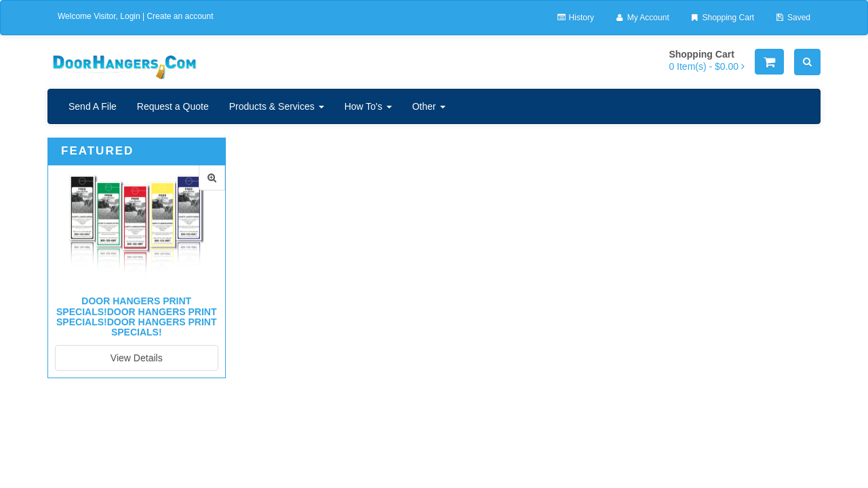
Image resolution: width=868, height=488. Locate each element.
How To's (368, 106)
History (575, 18)
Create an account (180, 16)
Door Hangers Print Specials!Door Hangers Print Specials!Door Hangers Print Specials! (136, 317)
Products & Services (277, 106)
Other (429, 106)
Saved (792, 18)
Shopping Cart (722, 18)
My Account (642, 18)
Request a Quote (173, 106)
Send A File (93, 106)
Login (130, 16)
